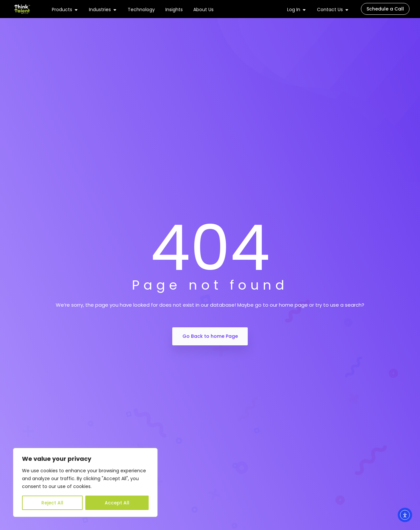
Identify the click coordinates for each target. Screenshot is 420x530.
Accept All (117, 503)
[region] (85, 482)
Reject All (52, 503)
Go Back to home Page (210, 336)
